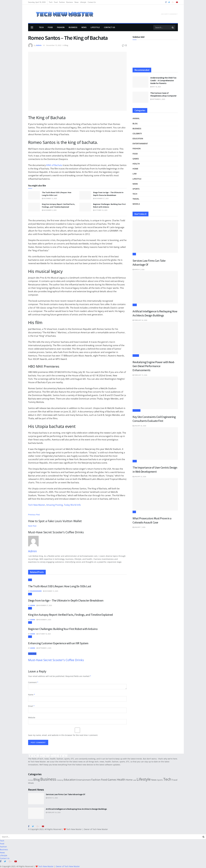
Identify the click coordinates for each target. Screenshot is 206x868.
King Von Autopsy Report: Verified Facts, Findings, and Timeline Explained (70, 615)
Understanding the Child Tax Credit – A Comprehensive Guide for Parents (163, 80)
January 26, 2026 (139, 426)
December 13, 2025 (49, 198)
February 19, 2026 (140, 375)
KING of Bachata (54, 165)
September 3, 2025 (44, 648)
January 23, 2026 (139, 477)
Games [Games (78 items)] (112, 780)
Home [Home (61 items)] (129, 780)
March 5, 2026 (138, 269)
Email (31, 706)
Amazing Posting (55, 505)
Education (138, 139)
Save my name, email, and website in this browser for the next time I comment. (63, 735)
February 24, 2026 (140, 320)
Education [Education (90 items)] (70, 780)
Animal (136, 118)
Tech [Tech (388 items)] (167, 779)
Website (32, 717)
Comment (33, 682)
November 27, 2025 (101, 198)
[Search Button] (173, 27)
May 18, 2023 (156, 87)
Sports (136, 189)
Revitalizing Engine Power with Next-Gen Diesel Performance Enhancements (154, 366)
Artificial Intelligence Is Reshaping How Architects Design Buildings (76, 809)
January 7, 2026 (139, 527)
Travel (136, 199)
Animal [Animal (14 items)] (30, 780)
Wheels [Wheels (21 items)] (31, 783)
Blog (66, 45)
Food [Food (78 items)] (104, 780)
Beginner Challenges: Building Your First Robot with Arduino (63, 629)
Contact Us (92, 2)
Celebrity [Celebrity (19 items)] (60, 780)
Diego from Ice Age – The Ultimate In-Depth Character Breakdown (66, 600)
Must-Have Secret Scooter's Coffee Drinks (56, 660)
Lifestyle (83, 2)
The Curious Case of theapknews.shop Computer (163, 94)
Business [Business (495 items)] (48, 779)
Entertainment (140, 144)
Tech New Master (37, 505)
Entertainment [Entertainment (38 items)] (84, 780)
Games (136, 159)
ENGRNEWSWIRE (36, 591)
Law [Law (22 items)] (135, 780)
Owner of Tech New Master (96, 829)
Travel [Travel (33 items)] (175, 780)
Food (56, 2)
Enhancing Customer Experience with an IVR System (58, 643)
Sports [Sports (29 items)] (160, 780)
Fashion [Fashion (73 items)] (96, 780)
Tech (51, 2)
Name (32, 695)
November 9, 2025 (49, 210)
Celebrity (137, 134)
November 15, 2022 (54, 45)
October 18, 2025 (100, 210)
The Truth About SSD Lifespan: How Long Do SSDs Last (60, 586)
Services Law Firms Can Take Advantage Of (65, 794)
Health (136, 164)
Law (135, 174)
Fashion (62, 2)
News (77, 2)
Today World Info (72, 505)
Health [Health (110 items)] (121, 779)
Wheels (136, 204)
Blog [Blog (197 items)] (37, 779)
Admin (39, 45)
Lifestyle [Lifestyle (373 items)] (144, 779)
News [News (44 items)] (154, 780)
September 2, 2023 (158, 99)
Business (70, 2)
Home (135, 169)
